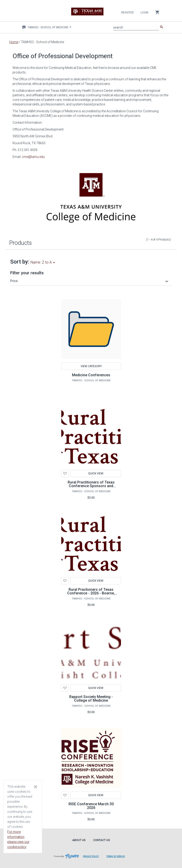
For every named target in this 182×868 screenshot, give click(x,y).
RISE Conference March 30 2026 (91, 806)
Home (14, 42)
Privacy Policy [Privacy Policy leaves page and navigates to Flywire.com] (91, 856)
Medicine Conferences (91, 375)
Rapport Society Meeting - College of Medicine (91, 699)
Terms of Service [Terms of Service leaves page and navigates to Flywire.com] (116, 856)
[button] (90, 281)
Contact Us (102, 840)
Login (144, 13)
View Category (91, 366)
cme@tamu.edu (33, 157)
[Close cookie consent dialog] (36, 787)
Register (127, 13)
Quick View (96, 473)
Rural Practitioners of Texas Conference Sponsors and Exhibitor (91, 486)
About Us (79, 840)
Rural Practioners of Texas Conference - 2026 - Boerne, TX (91, 593)
